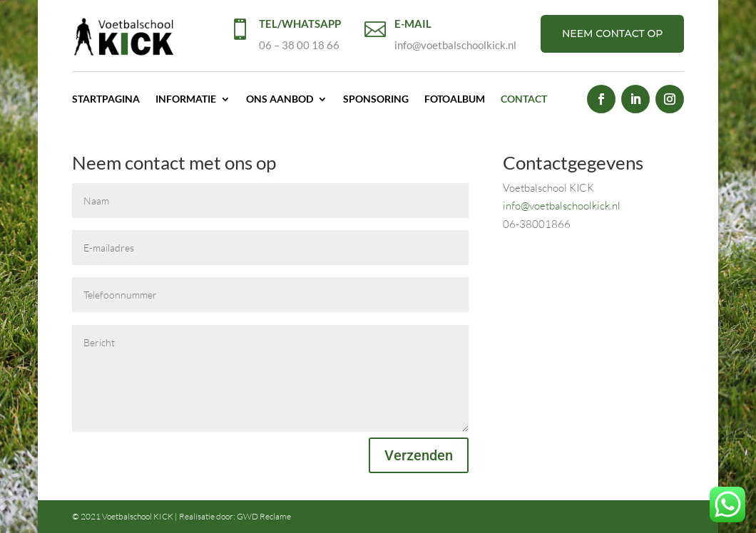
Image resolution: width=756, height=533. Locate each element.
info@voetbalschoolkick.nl (562, 206)
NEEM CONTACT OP (612, 33)
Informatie (186, 99)
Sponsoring (376, 99)
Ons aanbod (280, 99)
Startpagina (106, 99)
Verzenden (419, 455)
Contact (524, 99)
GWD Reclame (264, 516)
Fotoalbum (455, 99)
